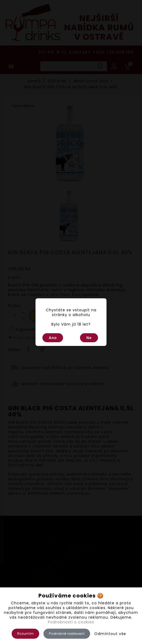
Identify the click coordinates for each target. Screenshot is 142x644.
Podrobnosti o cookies (71, 622)
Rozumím (25, 634)
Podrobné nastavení (67, 634)
